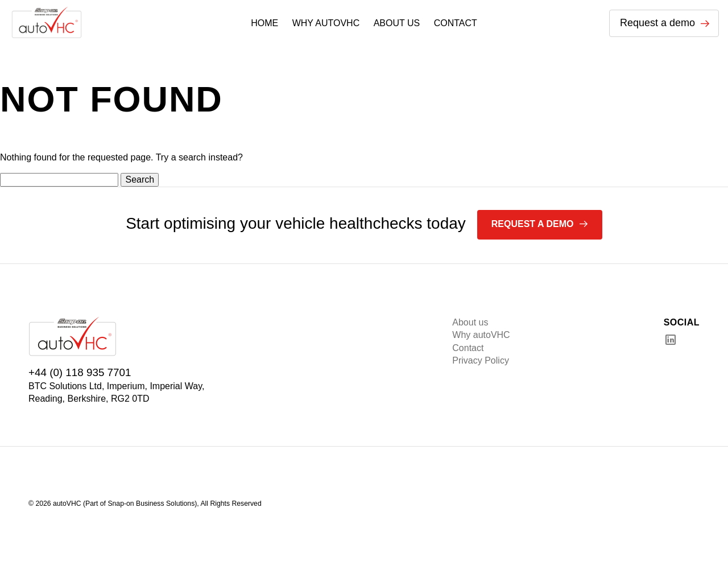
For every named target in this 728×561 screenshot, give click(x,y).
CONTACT (456, 23)
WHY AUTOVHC (326, 23)
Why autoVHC (481, 335)
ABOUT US (397, 23)
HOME (264, 23)
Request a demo (665, 23)
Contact (468, 348)
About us (470, 322)
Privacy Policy (481, 360)
